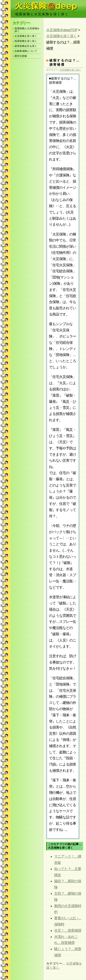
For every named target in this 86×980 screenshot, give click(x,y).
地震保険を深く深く (26, 41)
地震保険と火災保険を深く (27, 30)
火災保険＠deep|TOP (62, 30)
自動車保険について (26, 51)
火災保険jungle (46, 6)
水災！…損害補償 (68, 931)
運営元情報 (21, 56)
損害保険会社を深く (26, 46)
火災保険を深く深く (61, 36)
